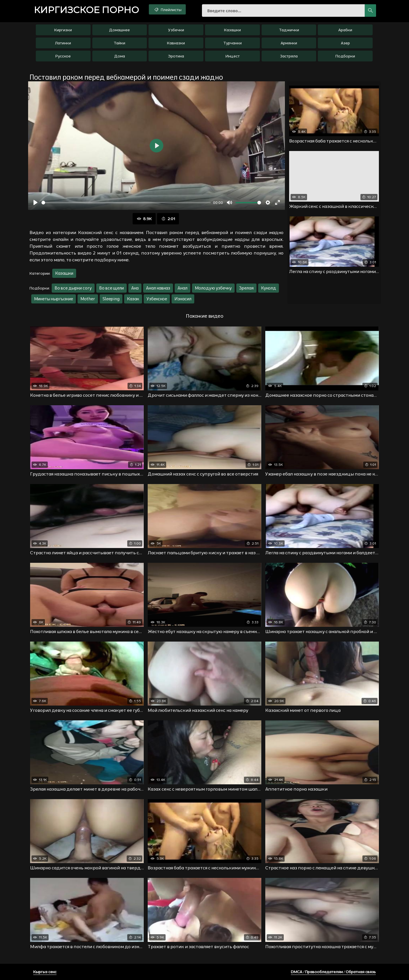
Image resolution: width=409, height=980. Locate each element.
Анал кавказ (158, 288)
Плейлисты (167, 9)
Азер (345, 43)
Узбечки (176, 30)
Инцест (232, 56)
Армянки (289, 43)
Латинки (63, 43)
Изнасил (183, 299)
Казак (133, 299)
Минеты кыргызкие (54, 299)
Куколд (269, 288)
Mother (88, 299)
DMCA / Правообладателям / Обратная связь (333, 972)
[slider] (126, 203)
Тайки (119, 43)
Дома (120, 56)
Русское (63, 56)
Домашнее (119, 30)
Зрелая (246, 288)
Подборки (345, 56)
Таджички (289, 30)
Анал (182, 288)
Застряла (289, 56)
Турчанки (232, 43)
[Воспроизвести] (36, 202)
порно (86, 10)
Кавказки (176, 43)
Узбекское (157, 299)
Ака (135, 288)
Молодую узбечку (213, 288)
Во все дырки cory (73, 288)
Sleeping (111, 299)
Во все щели (111, 288)
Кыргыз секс (45, 972)
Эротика (176, 56)
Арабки (345, 30)
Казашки (232, 30)
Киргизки (63, 30)
